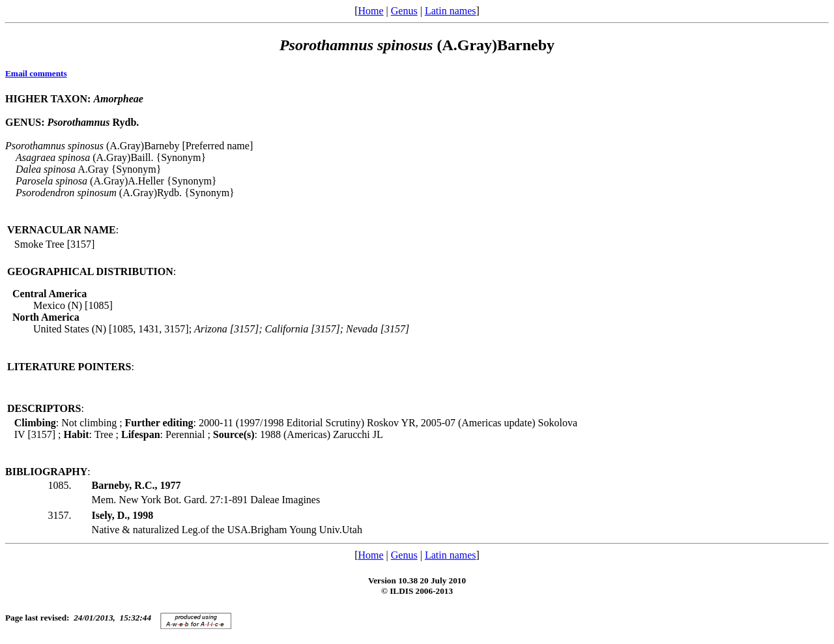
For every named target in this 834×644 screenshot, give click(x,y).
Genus (404, 11)
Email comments (36, 73)
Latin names (451, 11)
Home (370, 11)
